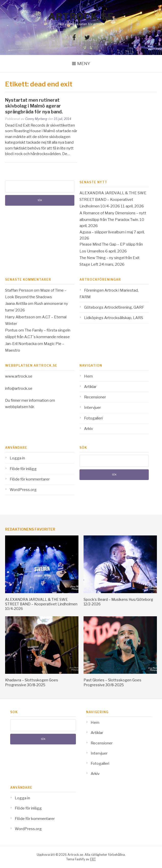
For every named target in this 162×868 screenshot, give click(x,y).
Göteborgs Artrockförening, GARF (114, 307)
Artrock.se (81, 17)
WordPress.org (23, 490)
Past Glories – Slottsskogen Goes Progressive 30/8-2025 (112, 682)
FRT (93, 859)
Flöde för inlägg (23, 469)
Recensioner (95, 397)
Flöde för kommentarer (30, 479)
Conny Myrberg (36, 119)
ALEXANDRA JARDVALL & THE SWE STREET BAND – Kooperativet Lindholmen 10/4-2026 (113, 200)
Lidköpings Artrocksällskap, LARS (114, 318)
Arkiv (89, 429)
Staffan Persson (19, 290)
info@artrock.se (19, 388)
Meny (84, 64)
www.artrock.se (19, 376)
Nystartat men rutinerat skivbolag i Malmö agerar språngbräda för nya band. (34, 106)
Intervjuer (92, 408)
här (31, 407)
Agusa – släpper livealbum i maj (106, 232)
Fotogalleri (93, 418)
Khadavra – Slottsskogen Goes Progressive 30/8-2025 (32, 682)
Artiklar (90, 387)
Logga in (17, 458)
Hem (88, 376)
